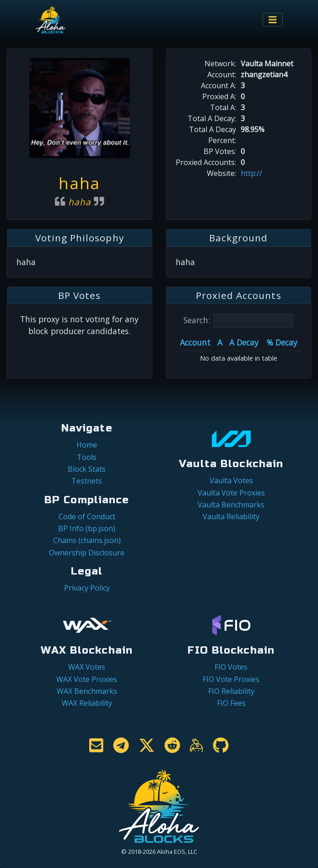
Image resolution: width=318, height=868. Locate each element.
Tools (87, 457)
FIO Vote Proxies (231, 679)
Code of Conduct (87, 517)
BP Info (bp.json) (87, 528)
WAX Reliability (87, 703)
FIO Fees (231, 703)
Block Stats (87, 469)
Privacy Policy (87, 588)
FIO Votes (231, 667)
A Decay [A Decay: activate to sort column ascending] (244, 342)
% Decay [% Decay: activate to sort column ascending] (282, 342)
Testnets (87, 481)
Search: (238, 321)
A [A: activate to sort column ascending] (220, 342)
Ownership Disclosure (87, 553)
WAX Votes (87, 667)
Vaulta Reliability (231, 517)
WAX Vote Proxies (87, 679)
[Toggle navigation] (273, 20)
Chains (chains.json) (87, 540)
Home (87, 445)
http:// (251, 173)
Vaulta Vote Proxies (231, 493)
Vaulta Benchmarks (231, 505)
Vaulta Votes (231, 480)
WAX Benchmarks (87, 691)
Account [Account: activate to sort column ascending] (195, 342)
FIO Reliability (231, 691)
